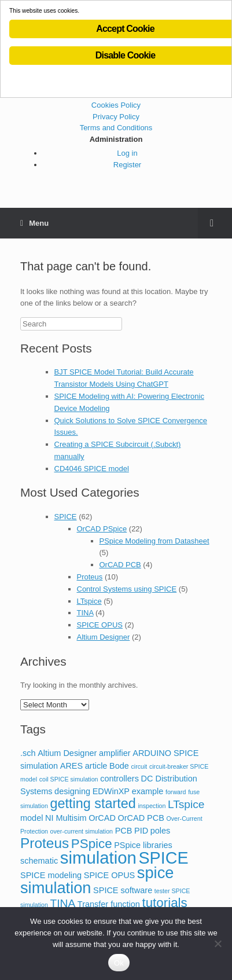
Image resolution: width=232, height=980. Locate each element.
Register (127, 165)
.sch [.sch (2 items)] (28, 753)
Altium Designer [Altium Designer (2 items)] (67, 753)
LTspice (89, 601)
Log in (127, 153)
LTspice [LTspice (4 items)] (186, 804)
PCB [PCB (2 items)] (124, 831)
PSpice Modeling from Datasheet (154, 541)
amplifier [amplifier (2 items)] (115, 753)
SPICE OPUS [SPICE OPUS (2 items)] (109, 875)
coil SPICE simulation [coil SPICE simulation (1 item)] (69, 779)
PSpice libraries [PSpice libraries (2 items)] (143, 845)
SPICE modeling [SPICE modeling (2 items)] (51, 875)
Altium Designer (104, 637)
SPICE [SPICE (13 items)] (163, 858)
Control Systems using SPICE (127, 589)
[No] (218, 944)
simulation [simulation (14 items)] (98, 858)
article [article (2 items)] (96, 766)
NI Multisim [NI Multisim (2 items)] (66, 818)
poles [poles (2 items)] (161, 831)
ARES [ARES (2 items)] (71, 766)
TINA (85, 613)
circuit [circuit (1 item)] (139, 766)
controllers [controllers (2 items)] (119, 779)
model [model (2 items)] (32, 818)
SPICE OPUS (100, 625)
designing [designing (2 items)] (72, 791)
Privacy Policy (116, 117)
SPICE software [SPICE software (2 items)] (123, 890)
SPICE (66, 517)
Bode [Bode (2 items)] (119, 766)
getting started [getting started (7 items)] (93, 803)
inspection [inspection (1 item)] (152, 806)
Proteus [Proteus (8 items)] (45, 843)
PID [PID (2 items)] (141, 831)
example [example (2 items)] (148, 791)
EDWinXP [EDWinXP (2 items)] (111, 791)
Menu (34, 223)
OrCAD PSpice (102, 529)
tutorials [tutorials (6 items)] (165, 903)
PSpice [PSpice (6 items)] (92, 844)
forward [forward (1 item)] (176, 792)
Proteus (90, 577)
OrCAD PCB (120, 565)
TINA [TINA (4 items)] (63, 903)
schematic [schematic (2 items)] (39, 861)
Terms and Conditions (116, 128)
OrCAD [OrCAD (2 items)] (102, 818)
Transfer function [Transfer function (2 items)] (109, 904)
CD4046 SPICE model (92, 469)
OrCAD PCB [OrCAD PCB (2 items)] (141, 818)
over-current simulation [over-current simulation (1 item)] (82, 831)
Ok (119, 963)
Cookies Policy (116, 105)
